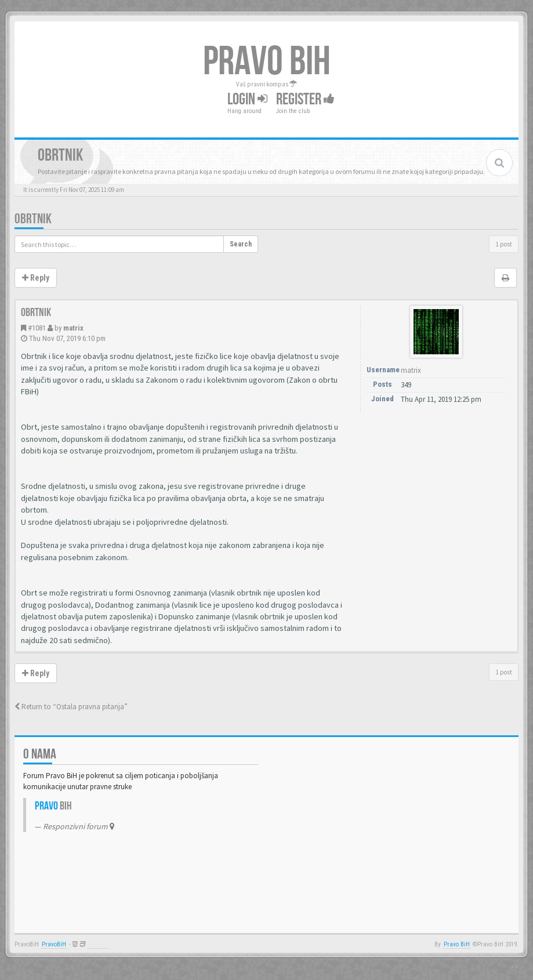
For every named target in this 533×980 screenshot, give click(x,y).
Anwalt (98, 944)
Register (305, 99)
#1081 (37, 328)
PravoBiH (54, 944)
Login (247, 99)
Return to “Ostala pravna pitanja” (71, 707)
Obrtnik (33, 219)
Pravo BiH (457, 944)
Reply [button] (36, 278)
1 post (504, 244)
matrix (73, 328)
